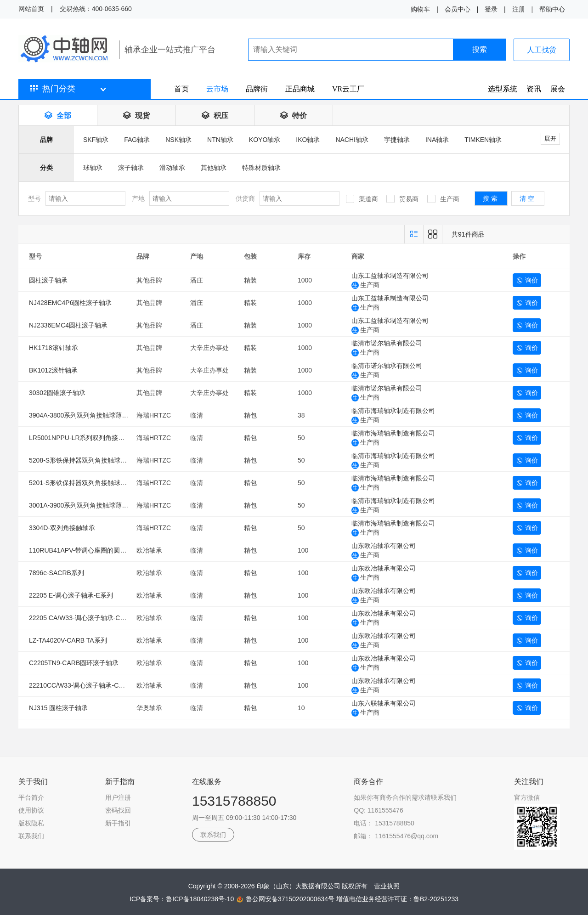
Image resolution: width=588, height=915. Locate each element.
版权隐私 (31, 823)
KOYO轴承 (265, 140)
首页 (181, 89)
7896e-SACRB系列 (57, 573)
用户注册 (118, 797)
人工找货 (542, 50)
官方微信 (527, 797)
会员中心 (458, 9)
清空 (528, 198)
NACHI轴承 (352, 140)
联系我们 (31, 836)
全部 (58, 116)
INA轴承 (437, 140)
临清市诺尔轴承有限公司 (387, 343)
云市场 (217, 89)
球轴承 (93, 168)
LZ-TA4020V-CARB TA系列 (68, 640)
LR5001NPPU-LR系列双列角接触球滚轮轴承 (93, 438)
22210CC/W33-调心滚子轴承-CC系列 (82, 685)
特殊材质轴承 (261, 168)
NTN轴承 (220, 140)
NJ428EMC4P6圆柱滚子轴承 (71, 303)
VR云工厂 (348, 89)
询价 (527, 280)
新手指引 (118, 823)
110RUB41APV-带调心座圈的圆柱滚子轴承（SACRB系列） (115, 550)
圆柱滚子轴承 (48, 280)
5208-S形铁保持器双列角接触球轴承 (81, 460)
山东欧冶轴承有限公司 (384, 546)
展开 (550, 138)
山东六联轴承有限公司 (384, 703)
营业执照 (387, 886)
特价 (294, 116)
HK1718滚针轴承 (54, 348)
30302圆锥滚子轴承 (57, 393)
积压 (215, 116)
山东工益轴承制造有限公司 (390, 276)
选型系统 (503, 89)
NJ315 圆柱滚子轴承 (58, 708)
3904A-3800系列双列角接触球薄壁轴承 (85, 415)
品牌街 (257, 89)
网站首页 (31, 9)
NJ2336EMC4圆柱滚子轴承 (68, 325)
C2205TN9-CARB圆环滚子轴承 (74, 663)
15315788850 (234, 801)
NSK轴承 (178, 140)
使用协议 (31, 810)
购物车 (420, 9)
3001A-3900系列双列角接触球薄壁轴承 (85, 505)
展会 (558, 89)
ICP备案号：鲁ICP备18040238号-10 (183, 899)
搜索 (480, 49)
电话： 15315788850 (384, 823)
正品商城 (300, 89)
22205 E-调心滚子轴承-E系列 (71, 595)
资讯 (534, 89)
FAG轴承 (137, 140)
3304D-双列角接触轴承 (62, 528)
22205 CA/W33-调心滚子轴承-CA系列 (83, 618)
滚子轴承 (131, 168)
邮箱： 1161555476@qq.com (396, 836)
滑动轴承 (172, 168)
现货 (136, 116)
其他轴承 (214, 168)
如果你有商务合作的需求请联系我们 (405, 797)
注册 (519, 9)
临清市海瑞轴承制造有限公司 (393, 411)
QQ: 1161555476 (378, 810)
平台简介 (31, 797)
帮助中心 (552, 9)
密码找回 (118, 810)
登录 (491, 9)
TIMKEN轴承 (483, 140)
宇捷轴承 (397, 140)
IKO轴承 (308, 140)
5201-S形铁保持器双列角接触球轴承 (81, 483)
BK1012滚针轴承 (53, 370)
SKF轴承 (96, 140)
